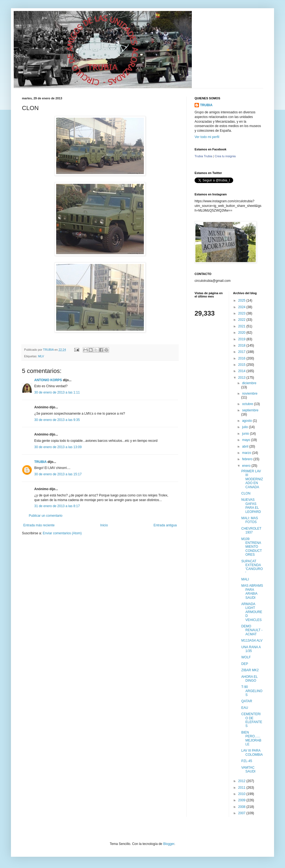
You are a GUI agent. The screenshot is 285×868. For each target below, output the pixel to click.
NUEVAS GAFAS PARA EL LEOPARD (251, 506)
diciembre (249, 383)
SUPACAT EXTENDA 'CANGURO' (252, 567)
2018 (242, 345)
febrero (248, 459)
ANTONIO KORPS (48, 380)
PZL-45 (246, 761)
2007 (242, 813)
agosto (247, 421)
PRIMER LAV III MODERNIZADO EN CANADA (252, 479)
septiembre (250, 410)
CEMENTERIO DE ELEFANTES (252, 720)
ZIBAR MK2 (250, 670)
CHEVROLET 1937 (251, 530)
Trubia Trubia (203, 156)
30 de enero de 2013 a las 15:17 (58, 474)
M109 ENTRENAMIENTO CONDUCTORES (251, 547)
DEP (245, 664)
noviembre (250, 394)
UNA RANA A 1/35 (251, 649)
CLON (246, 493)
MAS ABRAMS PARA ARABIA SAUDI (252, 592)
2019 (242, 339)
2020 (242, 333)
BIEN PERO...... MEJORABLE (251, 738)
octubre (248, 404)
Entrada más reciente (39, 525)
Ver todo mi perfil (207, 137)
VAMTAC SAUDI (248, 769)
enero (247, 466)
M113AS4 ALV (252, 641)
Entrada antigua (165, 525)
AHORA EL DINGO (249, 679)
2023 (242, 313)
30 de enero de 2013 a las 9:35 (57, 420)
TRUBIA (40, 462)
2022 (242, 320)
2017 (242, 352)
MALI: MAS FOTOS (250, 520)
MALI (245, 579)
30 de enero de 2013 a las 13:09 (58, 447)
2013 (242, 378)
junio (246, 434)
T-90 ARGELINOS (252, 691)
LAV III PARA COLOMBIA (252, 752)
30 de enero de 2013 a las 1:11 (57, 392)
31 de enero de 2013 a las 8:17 (57, 506)
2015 (242, 365)
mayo (246, 440)
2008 (242, 807)
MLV (41, 356)
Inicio (104, 525)
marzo (247, 453)
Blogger (169, 844)
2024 (242, 307)
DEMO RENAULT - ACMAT (252, 630)
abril (246, 446)
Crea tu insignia (225, 156)
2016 (242, 358)
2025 (242, 300)
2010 (242, 794)
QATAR (247, 701)
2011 (242, 788)
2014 (242, 371)
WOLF (246, 657)
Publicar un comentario (46, 516)
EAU (245, 708)
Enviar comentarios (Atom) (62, 533)
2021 (242, 326)
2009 (242, 800)
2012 (242, 781)
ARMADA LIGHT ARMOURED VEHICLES (252, 612)
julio (245, 427)
